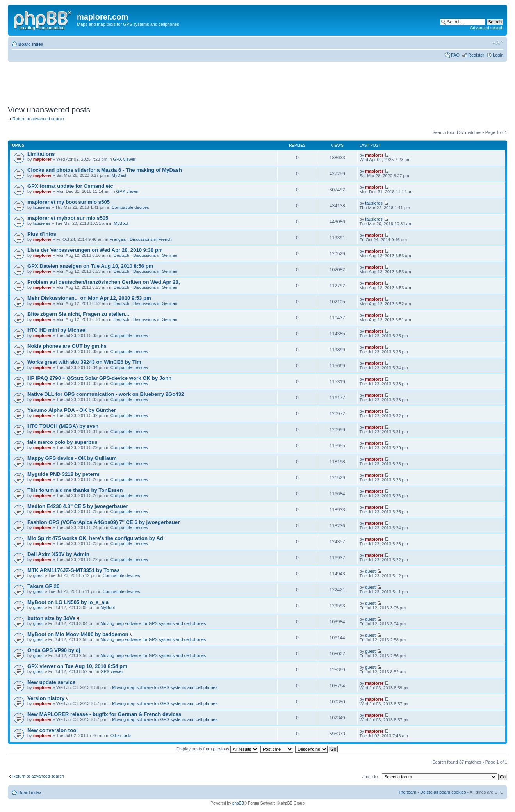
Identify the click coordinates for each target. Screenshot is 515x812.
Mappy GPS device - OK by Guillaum (72, 458)
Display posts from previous (217, 749)
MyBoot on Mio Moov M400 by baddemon (78, 634)
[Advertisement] (150, 81)
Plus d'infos (42, 234)
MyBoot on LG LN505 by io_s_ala (68, 602)
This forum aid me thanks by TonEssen (75, 490)
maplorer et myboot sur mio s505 (68, 218)
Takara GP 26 (43, 586)
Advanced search (487, 28)
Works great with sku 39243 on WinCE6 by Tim (84, 362)
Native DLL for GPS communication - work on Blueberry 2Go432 (106, 394)
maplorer (42, 159)
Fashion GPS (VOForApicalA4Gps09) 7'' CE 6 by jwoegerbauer (103, 522)
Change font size (498, 43)
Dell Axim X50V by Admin (58, 554)
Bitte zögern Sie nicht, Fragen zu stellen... (78, 314)
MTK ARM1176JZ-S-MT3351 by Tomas (74, 570)
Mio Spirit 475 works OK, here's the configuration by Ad (95, 538)
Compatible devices (130, 207)
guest (38, 575)
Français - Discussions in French (141, 239)
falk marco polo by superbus (62, 442)
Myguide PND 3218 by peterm (63, 474)
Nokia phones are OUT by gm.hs (67, 346)
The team (407, 792)
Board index (31, 44)
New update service (51, 682)
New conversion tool (53, 730)
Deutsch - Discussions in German (145, 255)
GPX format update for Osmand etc (70, 186)
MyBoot (121, 223)
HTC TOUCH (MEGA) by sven (63, 426)
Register (476, 55)
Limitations (41, 154)
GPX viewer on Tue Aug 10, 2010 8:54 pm (77, 666)
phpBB (238, 803)
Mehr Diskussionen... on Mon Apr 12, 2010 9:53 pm (89, 298)
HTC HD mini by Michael (57, 330)
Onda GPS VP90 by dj (54, 650)
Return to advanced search (38, 119)
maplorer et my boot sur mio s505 (69, 202)
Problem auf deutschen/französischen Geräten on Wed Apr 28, (104, 282)
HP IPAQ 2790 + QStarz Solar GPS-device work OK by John (99, 378)
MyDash (119, 175)
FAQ (455, 55)
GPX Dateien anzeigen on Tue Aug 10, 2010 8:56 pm (90, 266)
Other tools (121, 735)
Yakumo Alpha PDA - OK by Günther (72, 410)
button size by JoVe (51, 618)
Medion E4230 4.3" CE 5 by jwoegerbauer (78, 506)
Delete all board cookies (443, 792)
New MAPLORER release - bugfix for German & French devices (104, 714)
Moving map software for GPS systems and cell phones (153, 623)
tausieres (42, 207)
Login (498, 55)
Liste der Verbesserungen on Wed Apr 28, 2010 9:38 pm (95, 250)
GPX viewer (124, 159)
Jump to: (371, 776)
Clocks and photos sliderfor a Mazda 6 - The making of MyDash (105, 170)
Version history (46, 698)
